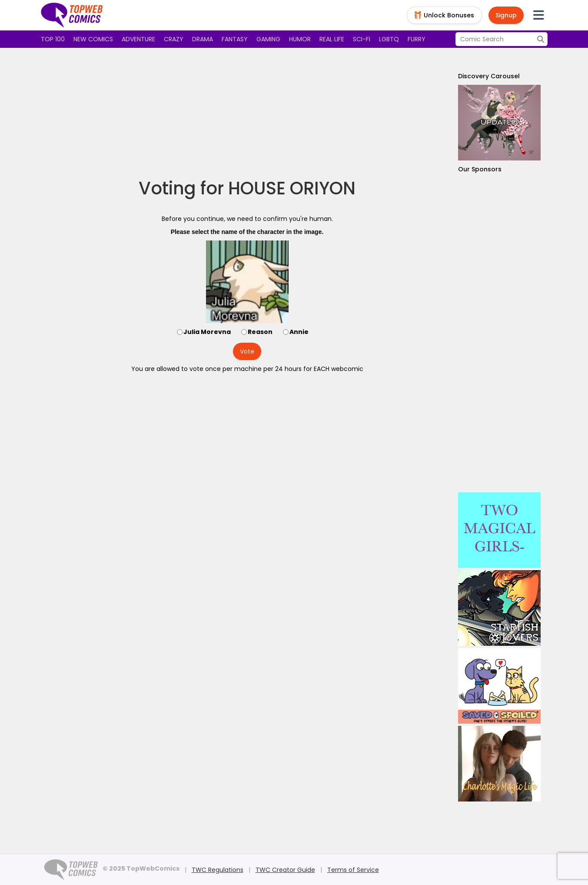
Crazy (174, 39)
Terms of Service (353, 870)
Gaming (268, 39)
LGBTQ (389, 39)
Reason (260, 332)
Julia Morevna (207, 332)
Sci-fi (362, 39)
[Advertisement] (247, 113)
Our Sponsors (480, 169)
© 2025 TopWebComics (141, 868)
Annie (299, 332)
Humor (300, 39)
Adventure (138, 39)
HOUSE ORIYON (292, 188)
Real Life (332, 39)
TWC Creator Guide (285, 870)
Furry (417, 39)
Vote (247, 351)
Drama (203, 39)
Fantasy (235, 39)
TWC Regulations (218, 870)
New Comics (93, 39)
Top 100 (53, 39)
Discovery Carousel (489, 76)
